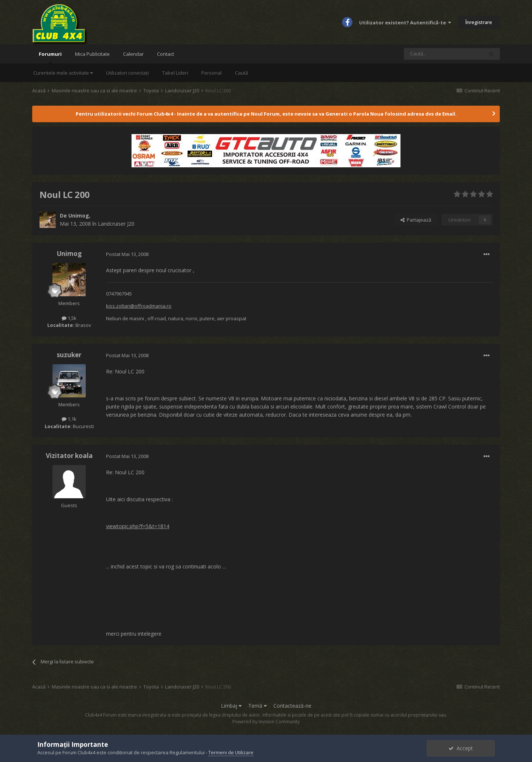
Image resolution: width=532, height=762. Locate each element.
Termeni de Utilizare (231, 752)
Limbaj (231, 706)
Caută (241, 73)
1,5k (69, 318)
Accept (461, 748)
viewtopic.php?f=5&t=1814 (138, 526)
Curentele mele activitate (63, 73)
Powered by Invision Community (266, 722)
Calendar (133, 54)
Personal (212, 73)
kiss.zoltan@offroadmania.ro (139, 306)
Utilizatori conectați (127, 73)
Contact (166, 54)
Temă (258, 706)
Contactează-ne (292, 706)
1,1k (69, 419)
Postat (127, 254)
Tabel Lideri (175, 73)
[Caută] (444, 54)
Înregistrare (479, 22)
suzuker (69, 355)
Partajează (416, 220)
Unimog (79, 216)
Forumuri (50, 57)
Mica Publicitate (92, 54)
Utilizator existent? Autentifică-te (405, 23)
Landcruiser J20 (116, 224)
